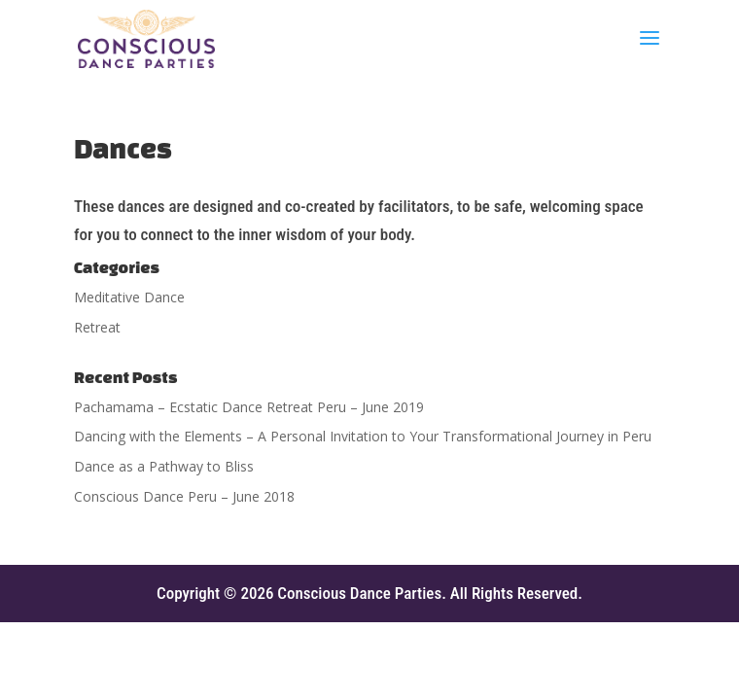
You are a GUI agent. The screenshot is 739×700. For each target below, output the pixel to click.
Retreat (97, 327)
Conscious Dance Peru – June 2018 (184, 496)
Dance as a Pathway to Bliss (164, 466)
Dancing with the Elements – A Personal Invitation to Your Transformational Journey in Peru (363, 436)
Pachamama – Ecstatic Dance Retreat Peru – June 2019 (249, 407)
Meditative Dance (129, 297)
